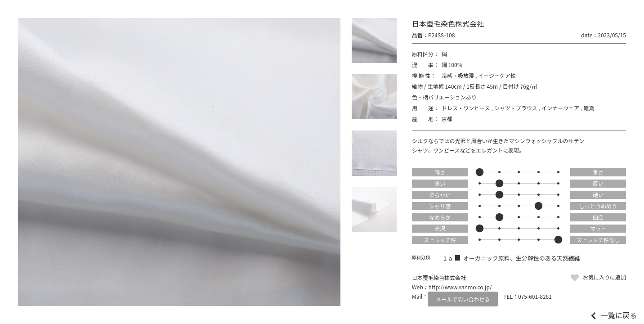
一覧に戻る (619, 315)
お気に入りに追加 (604, 277)
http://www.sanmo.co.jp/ (460, 287)
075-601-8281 (535, 296)
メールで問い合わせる (463, 299)
